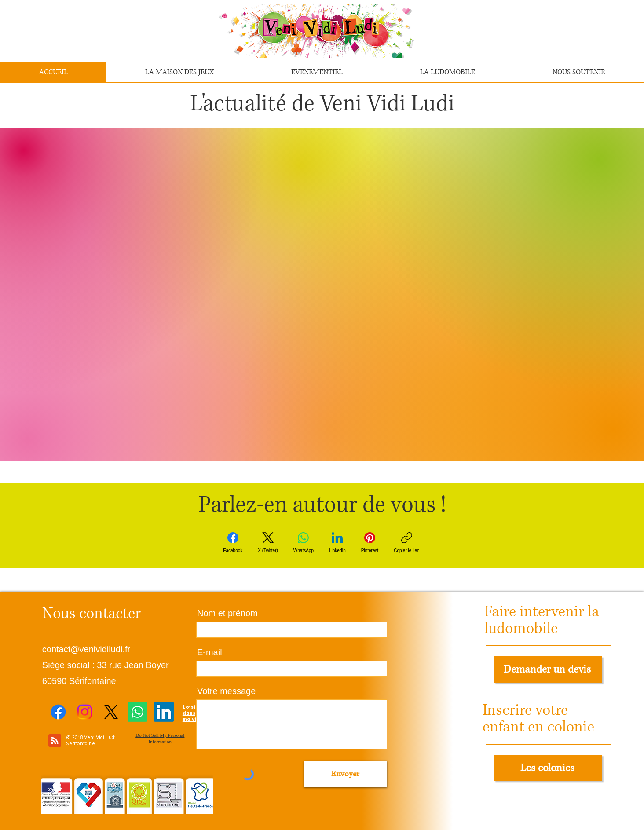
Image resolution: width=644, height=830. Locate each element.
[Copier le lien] (406, 543)
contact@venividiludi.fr (86, 649)
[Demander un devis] (548, 669)
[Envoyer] (346, 774)
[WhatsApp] (304, 543)
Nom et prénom (227, 613)
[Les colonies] (548, 768)
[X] (111, 712)
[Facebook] (233, 543)
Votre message (226, 691)
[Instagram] (85, 712)
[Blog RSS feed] (55, 741)
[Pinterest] (370, 543)
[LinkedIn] (337, 543)
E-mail (210, 652)
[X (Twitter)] (268, 543)
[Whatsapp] (137, 712)
